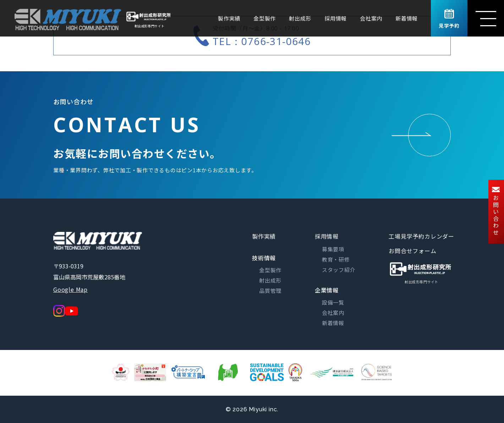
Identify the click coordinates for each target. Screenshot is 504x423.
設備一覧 (333, 302)
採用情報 (336, 18)
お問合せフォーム (412, 251)
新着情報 (407, 18)
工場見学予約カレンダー (421, 236)
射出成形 (300, 18)
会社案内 (371, 18)
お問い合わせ (496, 212)
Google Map (70, 289)
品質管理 (270, 291)
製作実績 (229, 18)
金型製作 (265, 18)
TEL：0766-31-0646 (262, 41)
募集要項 (333, 249)
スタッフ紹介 (339, 270)
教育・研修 (336, 259)
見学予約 (449, 19)
